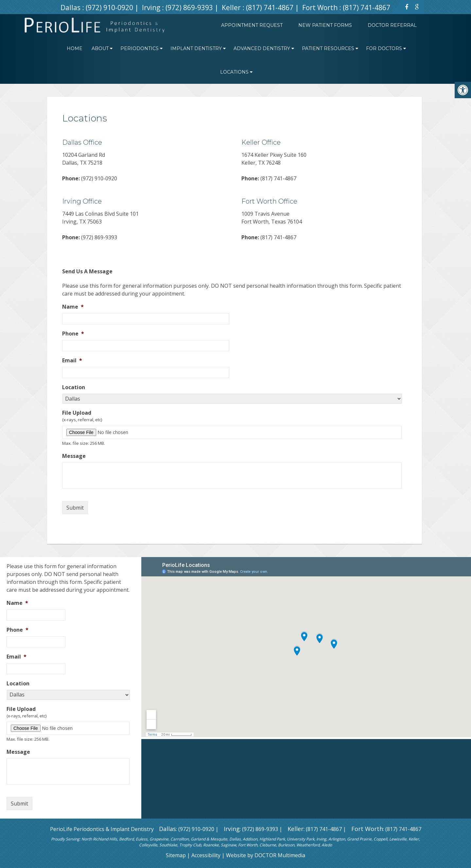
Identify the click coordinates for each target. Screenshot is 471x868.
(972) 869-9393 (189, 8)
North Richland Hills (99, 839)
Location (74, 387)
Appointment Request (252, 25)
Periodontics (140, 48)
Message (74, 456)
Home (75, 48)
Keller (232, 8)
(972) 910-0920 (109, 8)
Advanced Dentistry (262, 48)
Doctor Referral (392, 25)
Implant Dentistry (196, 48)
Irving (152, 8)
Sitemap (176, 855)
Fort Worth (321, 8)
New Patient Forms (325, 25)
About (100, 48)
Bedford (126, 839)
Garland (198, 839)
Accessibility (206, 855)
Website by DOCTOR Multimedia (266, 855)
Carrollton (180, 839)
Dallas (71, 8)
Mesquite (219, 839)
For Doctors (384, 48)
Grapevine (159, 839)
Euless (142, 839)
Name (73, 307)
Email (72, 361)
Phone (73, 334)
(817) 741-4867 (270, 8)
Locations (234, 72)
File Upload (77, 413)
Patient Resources (328, 48)
